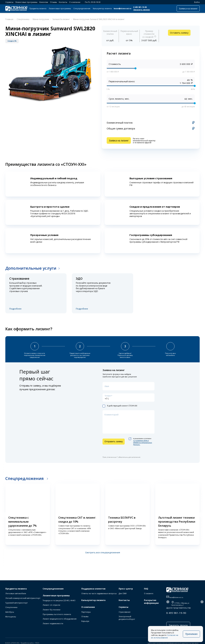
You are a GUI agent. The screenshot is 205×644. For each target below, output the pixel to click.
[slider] (135, 68)
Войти (196, 2)
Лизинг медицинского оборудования (60, 619)
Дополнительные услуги (31, 267)
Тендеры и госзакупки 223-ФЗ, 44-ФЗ (59, 600)
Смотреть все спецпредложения (103, 552)
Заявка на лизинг (188, 9)
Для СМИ (123, 593)
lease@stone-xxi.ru (122, 9)
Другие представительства (178, 608)
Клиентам (44, 2)
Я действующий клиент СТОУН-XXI (120, 406)
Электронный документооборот (127, 618)
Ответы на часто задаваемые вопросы (99, 593)
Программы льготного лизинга (57, 614)
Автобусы (10, 612)
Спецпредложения (82, 9)
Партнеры (86, 612)
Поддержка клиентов (93, 589)
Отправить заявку (114, 441)
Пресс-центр (126, 589)
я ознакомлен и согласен (140, 441)
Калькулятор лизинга (102, 9)
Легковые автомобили (16, 593)
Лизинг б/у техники (51, 610)
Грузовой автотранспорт (16, 603)
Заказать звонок (142, 10)
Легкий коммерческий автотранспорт (23, 598)
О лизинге (149, 593)
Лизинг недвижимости (53, 623)
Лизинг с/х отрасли (51, 605)
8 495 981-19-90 (140, 7)
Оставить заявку (179, 33)
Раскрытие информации (151, 602)
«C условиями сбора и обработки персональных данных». (143, 442)
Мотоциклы (11, 617)
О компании (75, 2)
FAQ (146, 589)
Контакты (63, 2)
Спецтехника (11, 607)
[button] (4, 515)
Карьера (85, 621)
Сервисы (9, 2)
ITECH (37, 642)
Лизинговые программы (26, 2)
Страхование (125, 612)
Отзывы (53, 2)
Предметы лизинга (38, 9)
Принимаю (192, 634)
